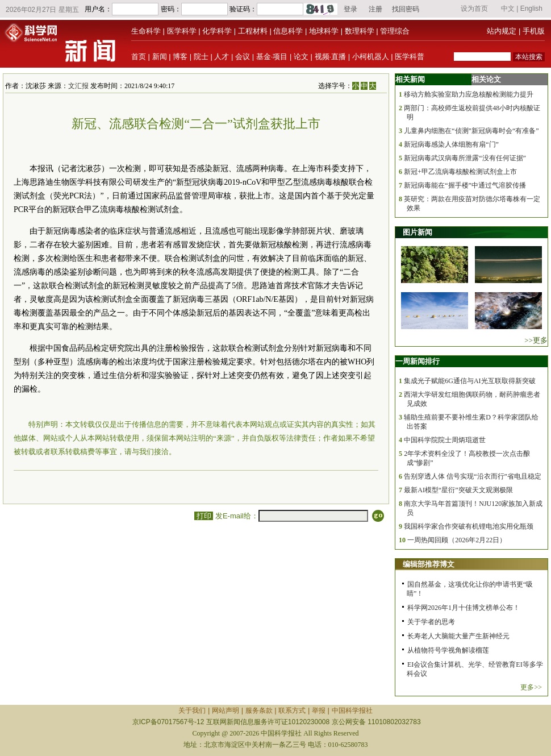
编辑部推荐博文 (429, 564)
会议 (243, 57)
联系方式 (292, 711)
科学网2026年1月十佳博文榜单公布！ (464, 608)
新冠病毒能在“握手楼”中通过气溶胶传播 (465, 185)
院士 (201, 57)
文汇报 (78, 86)
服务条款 (259, 711)
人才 (222, 57)
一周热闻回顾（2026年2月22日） (457, 540)
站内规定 (502, 31)
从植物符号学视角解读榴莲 (448, 650)
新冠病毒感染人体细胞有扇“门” (451, 144)
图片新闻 (418, 232)
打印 (204, 516)
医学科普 (410, 57)
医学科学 (182, 31)
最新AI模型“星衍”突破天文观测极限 (458, 490)
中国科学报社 (352, 711)
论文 (301, 57)
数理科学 (360, 31)
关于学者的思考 (431, 622)
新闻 (160, 57)
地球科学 (324, 31)
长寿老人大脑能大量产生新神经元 (458, 636)
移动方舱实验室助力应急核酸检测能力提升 (469, 94)
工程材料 (253, 31)
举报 (319, 711)
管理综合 (395, 31)
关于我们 (192, 711)
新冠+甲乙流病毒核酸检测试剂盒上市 (460, 172)
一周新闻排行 (418, 361)
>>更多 (536, 340)
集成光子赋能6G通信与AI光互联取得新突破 (469, 381)
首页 (139, 57)
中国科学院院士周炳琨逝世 (445, 440)
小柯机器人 (371, 57)
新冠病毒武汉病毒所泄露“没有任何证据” (465, 158)
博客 (180, 57)
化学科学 (217, 31)
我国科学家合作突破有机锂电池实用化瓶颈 (469, 526)
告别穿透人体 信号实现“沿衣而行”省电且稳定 (473, 476)
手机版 (534, 31)
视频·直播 (331, 57)
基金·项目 (272, 57)
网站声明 (226, 711)
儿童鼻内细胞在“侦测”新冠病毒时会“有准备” (471, 131)
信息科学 (288, 31)
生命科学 (146, 31)
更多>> (531, 687)
